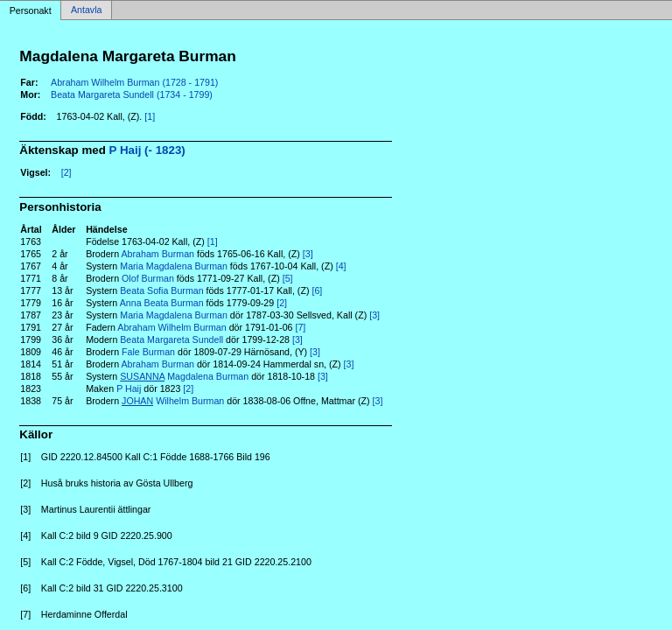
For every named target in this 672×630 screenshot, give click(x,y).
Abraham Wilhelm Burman (171, 327)
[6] (317, 290)
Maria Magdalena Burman (174, 266)
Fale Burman (148, 352)
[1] (150, 116)
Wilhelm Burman (173, 401)
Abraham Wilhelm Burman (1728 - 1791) (134, 82)
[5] (288, 278)
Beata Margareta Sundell (171, 339)
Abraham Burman (157, 254)
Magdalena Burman (184, 376)
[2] (66, 172)
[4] (341, 266)
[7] (300, 327)
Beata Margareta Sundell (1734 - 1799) (132, 94)
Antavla (87, 10)
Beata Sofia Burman (161, 290)
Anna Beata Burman (162, 303)
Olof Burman (148, 278)
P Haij (129, 388)
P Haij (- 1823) (147, 150)
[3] (308, 254)
